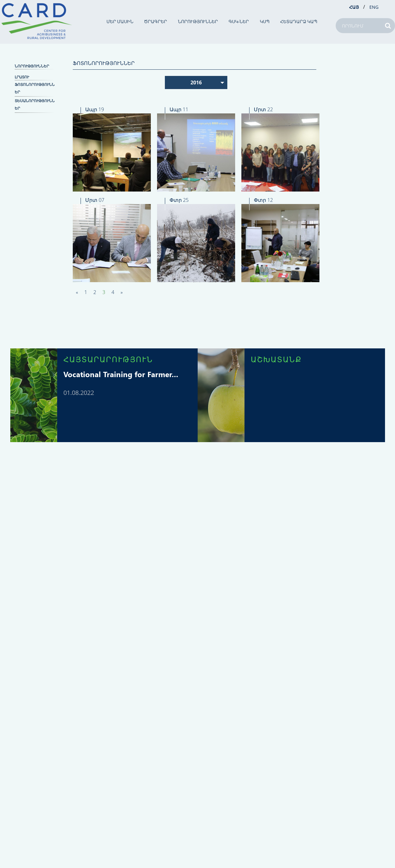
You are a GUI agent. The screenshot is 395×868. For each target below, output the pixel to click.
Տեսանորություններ (35, 105)
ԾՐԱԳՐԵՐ (156, 22)
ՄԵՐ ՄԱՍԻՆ (120, 22)
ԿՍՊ (265, 22)
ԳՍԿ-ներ (239, 22)
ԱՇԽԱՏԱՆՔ (276, 359)
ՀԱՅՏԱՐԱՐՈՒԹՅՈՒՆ (108, 359)
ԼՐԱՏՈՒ (22, 77)
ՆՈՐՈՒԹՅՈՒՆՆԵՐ (198, 22)
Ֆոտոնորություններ (35, 88)
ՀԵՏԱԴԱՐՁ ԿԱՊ (299, 22)
